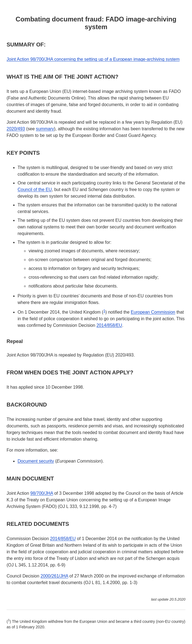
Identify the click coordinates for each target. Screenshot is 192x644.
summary (45, 129)
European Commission (153, 312)
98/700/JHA (42, 493)
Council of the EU (35, 190)
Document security (36, 461)
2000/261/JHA (55, 576)
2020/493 (16, 129)
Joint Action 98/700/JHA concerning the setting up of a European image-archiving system (93, 59)
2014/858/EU (109, 325)
